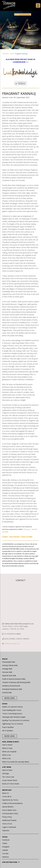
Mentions (6, 857)
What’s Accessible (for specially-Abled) (16, 762)
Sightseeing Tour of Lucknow (13, 724)
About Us (5, 793)
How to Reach (7, 745)
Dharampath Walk (9, 662)
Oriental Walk (7, 693)
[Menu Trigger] (38, 5)
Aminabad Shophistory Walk (12, 689)
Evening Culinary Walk (10, 665)
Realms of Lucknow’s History (12, 707)
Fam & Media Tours (9, 810)
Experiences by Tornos (10, 800)
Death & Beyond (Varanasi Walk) (14, 679)
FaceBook (6, 840)
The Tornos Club (8, 777)
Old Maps (6, 773)
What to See (7, 755)
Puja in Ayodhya (8, 727)
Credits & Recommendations (12, 803)
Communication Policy (10, 813)
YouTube (5, 853)
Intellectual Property (9, 820)
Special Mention (8, 807)
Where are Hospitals (9, 752)
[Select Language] (23, 14)
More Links (10, 698)
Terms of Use (7, 824)
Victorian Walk (7, 672)
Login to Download (9, 827)
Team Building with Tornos (12, 710)
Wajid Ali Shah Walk (9, 676)
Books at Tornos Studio (11, 784)
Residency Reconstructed (11, 686)
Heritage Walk (7, 669)
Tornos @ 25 (7, 797)
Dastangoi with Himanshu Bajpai (14, 717)
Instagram (6, 847)
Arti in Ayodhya (7, 731)
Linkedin (5, 850)
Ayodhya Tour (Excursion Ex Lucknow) (16, 720)
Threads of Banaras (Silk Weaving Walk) (16, 682)
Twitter (5, 843)
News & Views (7, 770)
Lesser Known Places (10, 780)
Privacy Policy (7, 817)
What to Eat (6, 758)
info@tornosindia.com (12, 644)
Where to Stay (7, 748)
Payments (6, 830)
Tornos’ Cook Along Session (12, 714)
